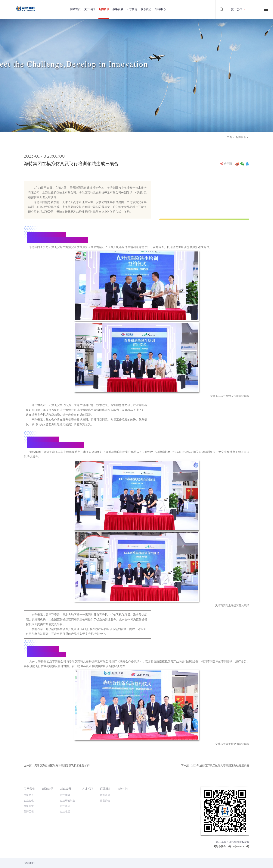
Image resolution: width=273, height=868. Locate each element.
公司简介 (29, 795)
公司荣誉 (29, 806)
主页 (229, 137)
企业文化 (29, 801)
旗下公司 (237, 9)
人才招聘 (132, 9)
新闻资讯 (104, 9)
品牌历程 (29, 811)
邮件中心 (160, 9)
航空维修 (65, 795)
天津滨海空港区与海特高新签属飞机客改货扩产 (62, 766)
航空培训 (65, 806)
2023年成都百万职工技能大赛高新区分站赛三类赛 (220, 766)
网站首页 (75, 9)
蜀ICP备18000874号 (239, 846)
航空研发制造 (68, 801)
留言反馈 (105, 801)
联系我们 (146, 9)
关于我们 (89, 9)
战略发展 (118, 9)
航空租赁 (65, 811)
